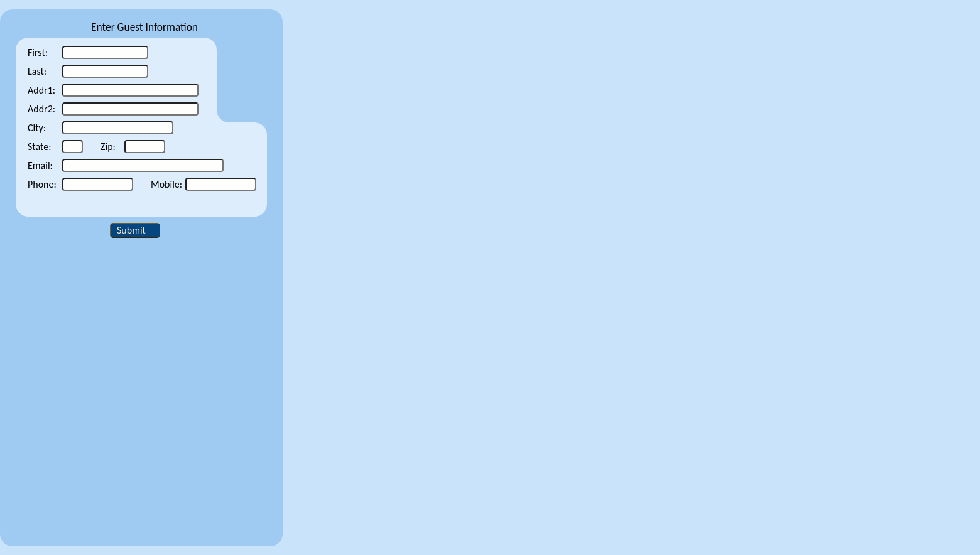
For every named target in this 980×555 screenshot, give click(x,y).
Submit (131, 230)
